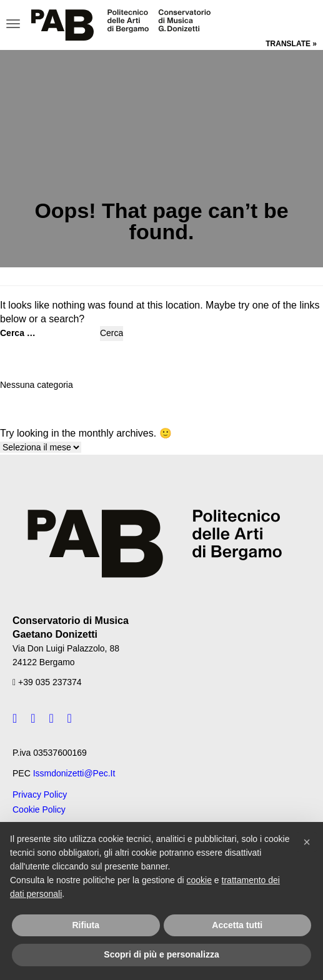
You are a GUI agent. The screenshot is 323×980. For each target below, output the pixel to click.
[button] (307, 842)
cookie (199, 880)
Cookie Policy (39, 809)
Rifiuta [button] (86, 925)
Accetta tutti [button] (237, 925)
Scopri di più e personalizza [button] (161, 954)
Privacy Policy (40, 794)
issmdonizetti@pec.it (74, 773)
